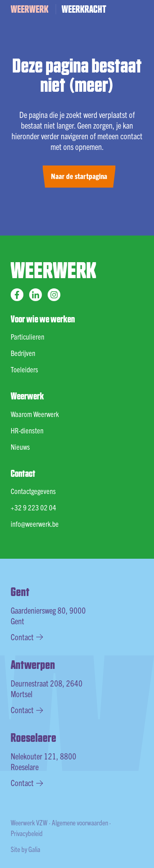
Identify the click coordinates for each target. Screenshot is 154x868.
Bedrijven (23, 353)
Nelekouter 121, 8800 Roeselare (44, 761)
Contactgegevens (33, 491)
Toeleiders (24, 369)
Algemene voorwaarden (80, 822)
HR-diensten (27, 430)
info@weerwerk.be (35, 524)
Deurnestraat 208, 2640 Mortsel (47, 688)
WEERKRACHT (84, 9)
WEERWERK (30, 9)
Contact (27, 637)
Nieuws (20, 447)
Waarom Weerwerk (35, 414)
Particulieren (28, 337)
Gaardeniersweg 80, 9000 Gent (48, 615)
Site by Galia (25, 849)
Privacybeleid (27, 833)
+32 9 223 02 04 (33, 507)
